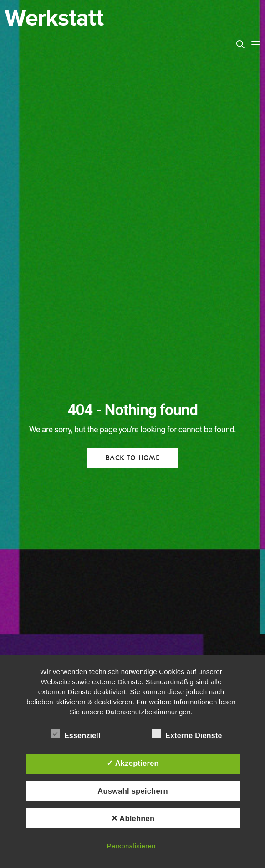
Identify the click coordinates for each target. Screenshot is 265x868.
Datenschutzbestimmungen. (149, 712)
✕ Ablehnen (133, 818)
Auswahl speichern (132, 791)
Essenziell (76, 734)
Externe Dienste (187, 734)
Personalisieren (131, 846)
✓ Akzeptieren (133, 763)
